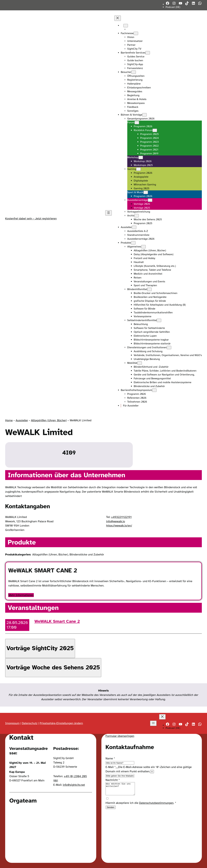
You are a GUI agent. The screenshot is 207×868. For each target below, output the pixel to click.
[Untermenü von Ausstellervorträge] (150, 200)
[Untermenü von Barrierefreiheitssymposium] (154, 390)
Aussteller (22, 420)
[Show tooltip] (117, 768)
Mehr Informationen (21, 595)
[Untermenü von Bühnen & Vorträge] (144, 115)
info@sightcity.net (74, 785)
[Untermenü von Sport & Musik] (146, 192)
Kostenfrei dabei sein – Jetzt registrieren (31, 218)
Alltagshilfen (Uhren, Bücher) (49, 420)
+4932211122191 (121, 517)
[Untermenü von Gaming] (138, 169)
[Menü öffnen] (109, 213)
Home (9, 420)
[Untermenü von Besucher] (134, 72)
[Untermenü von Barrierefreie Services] (148, 53)
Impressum (12, 723)
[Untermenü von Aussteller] (134, 227)
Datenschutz (30, 723)
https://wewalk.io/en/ (119, 526)
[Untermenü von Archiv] (136, 216)
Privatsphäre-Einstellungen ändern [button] (61, 723)
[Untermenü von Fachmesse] (136, 33)
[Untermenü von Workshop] (141, 157)
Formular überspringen (120, 736)
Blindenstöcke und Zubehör (87, 554)
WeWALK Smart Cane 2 (57, 621)
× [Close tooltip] (152, 772)
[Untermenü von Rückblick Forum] (155, 130)
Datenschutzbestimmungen (156, 805)
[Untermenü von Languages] (126, 26)
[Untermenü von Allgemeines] (143, 247)
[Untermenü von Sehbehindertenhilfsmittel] (159, 320)
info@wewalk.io (116, 521)
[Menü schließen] (118, 18)
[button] (40, 648)
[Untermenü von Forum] (137, 123)
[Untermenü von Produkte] (133, 243)
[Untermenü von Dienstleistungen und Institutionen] (169, 348)
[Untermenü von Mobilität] (140, 363)
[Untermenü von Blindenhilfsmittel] (149, 289)
